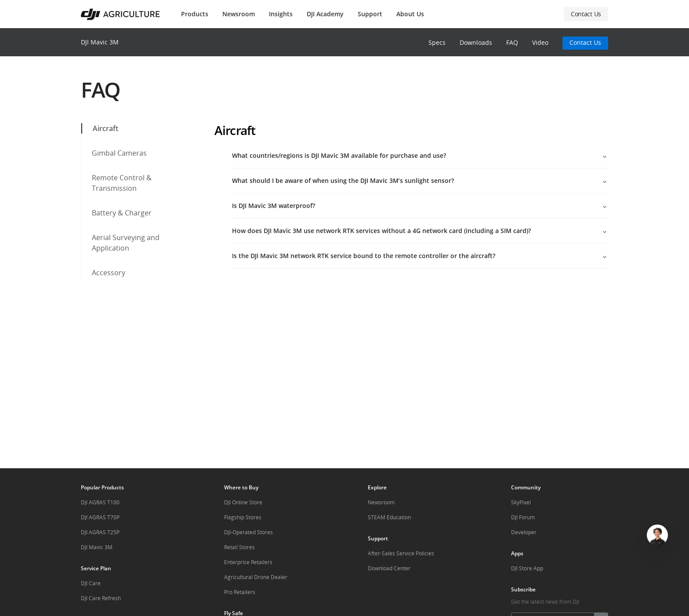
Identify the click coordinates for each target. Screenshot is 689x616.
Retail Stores (239, 547)
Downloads (476, 42)
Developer (524, 532)
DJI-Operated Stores (248, 532)
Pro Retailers (240, 592)
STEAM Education (389, 517)
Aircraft (100, 128)
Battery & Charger (116, 213)
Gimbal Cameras (114, 153)
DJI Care (91, 583)
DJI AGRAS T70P (100, 517)
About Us (410, 14)
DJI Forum (523, 517)
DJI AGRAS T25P (100, 532)
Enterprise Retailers (248, 562)
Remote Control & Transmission (116, 183)
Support (370, 14)
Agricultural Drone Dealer (256, 577)
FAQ (512, 42)
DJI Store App (527, 568)
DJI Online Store (243, 502)
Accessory (103, 273)
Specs (437, 42)
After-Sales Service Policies (401, 553)
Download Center (389, 568)
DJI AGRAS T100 (100, 502)
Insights (281, 14)
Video (540, 42)
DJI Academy (325, 14)
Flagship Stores (243, 517)
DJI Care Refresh (101, 598)
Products (195, 14)
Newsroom (239, 14)
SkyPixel (521, 502)
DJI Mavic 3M (100, 42)
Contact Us (585, 42)
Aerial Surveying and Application (120, 243)
